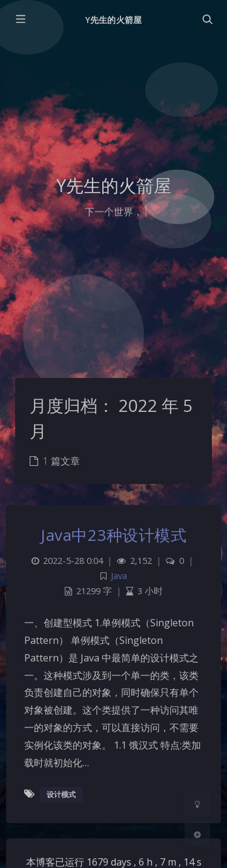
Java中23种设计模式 (113, 535)
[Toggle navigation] (207, 19)
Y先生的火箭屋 (113, 20)
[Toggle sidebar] (20, 19)
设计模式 (61, 794)
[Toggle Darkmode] (197, 804)
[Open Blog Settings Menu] (197, 834)
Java (119, 576)
